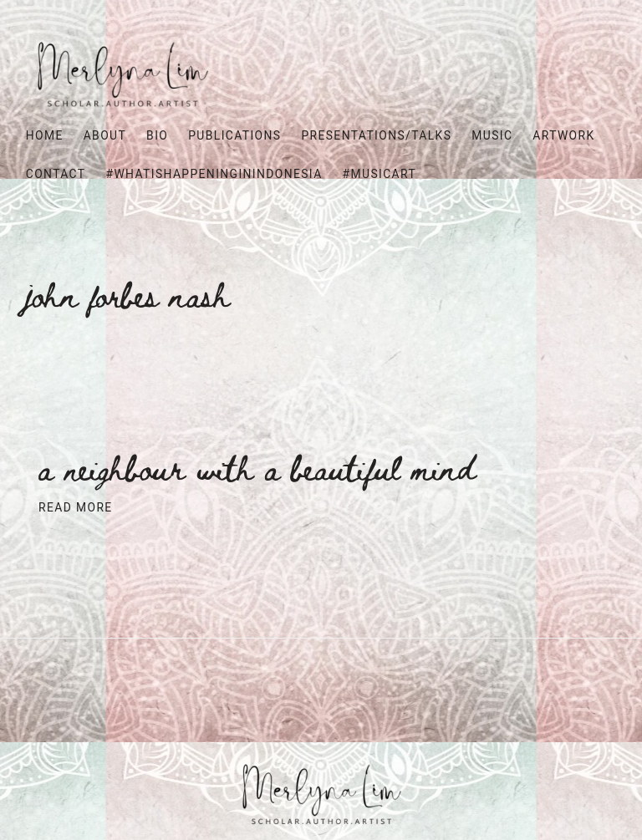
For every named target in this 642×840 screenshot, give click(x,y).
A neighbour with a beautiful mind (257, 468)
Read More (76, 507)
